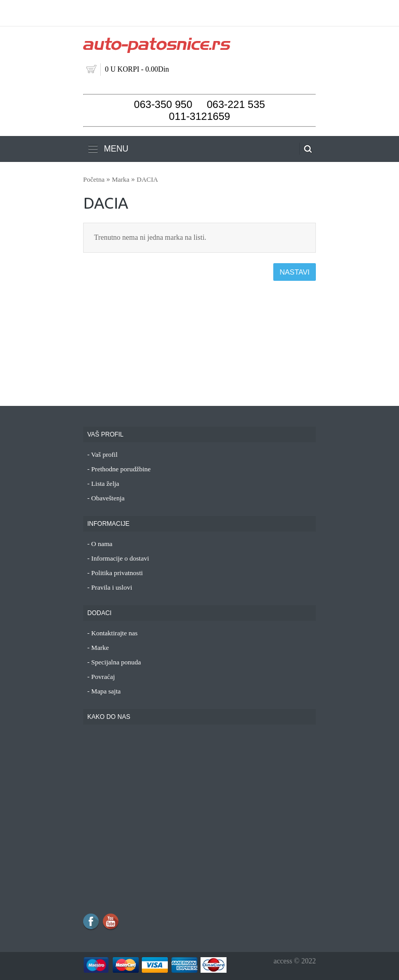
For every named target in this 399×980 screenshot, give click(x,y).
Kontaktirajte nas (115, 633)
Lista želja (105, 484)
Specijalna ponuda (116, 662)
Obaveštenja (108, 498)
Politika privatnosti (117, 573)
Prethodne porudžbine (121, 469)
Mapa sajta (106, 691)
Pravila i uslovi (112, 587)
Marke (100, 648)
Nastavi (295, 272)
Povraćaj (103, 677)
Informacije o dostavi (120, 558)
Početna (94, 179)
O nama (102, 544)
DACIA (147, 179)
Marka (121, 179)
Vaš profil (104, 454)
